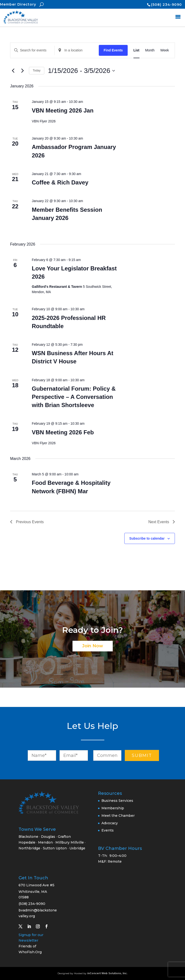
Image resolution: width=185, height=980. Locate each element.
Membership (113, 808)
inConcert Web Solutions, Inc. (107, 973)
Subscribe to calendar (147, 538)
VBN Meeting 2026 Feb (63, 432)
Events (108, 830)
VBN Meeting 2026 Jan (63, 110)
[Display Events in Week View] (165, 50)
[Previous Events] (13, 71)
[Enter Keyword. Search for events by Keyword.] (32, 50)
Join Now (93, 646)
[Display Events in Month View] (150, 50)
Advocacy (110, 823)
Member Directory (18, 4)
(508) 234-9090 (166, 5)
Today (37, 71)
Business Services (117, 801)
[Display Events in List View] (136, 50)
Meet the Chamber (118, 816)
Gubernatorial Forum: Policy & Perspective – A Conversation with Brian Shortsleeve (74, 397)
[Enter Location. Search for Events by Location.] (77, 50)
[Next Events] (22, 71)
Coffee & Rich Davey (60, 182)
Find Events (113, 50)
